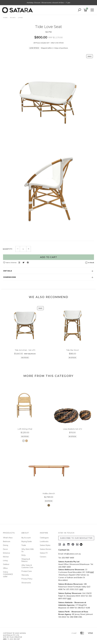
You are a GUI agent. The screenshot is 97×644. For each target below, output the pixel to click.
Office (5, 568)
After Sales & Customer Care (27, 566)
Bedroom (7, 541)
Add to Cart (48, 257)
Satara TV (44, 553)
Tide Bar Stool (72, 350)
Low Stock (34, 48)
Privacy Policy (27, 579)
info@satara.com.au (72, 554)
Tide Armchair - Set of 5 (25, 350)
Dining (6, 545)
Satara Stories (46, 549)
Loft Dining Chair (25, 429)
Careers (43, 557)
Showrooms (26, 583)
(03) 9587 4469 (68, 558)
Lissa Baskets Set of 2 (72, 429)
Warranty (25, 575)
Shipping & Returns (26, 560)
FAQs (24, 555)
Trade (24, 545)
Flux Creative (16, 637)
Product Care (27, 571)
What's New (8, 538)
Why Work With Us (28, 550)
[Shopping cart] (86, 10)
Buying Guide (27, 541)
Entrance (7, 553)
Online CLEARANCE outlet (8, 574)
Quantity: (8, 249)
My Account (26, 538)
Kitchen (6, 557)
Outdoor (6, 564)
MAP (92, 572)
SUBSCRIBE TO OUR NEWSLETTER (76, 538)
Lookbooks (44, 541)
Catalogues (44, 538)
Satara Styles (45, 545)
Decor (5, 549)
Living (5, 560)
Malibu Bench (49, 493)
